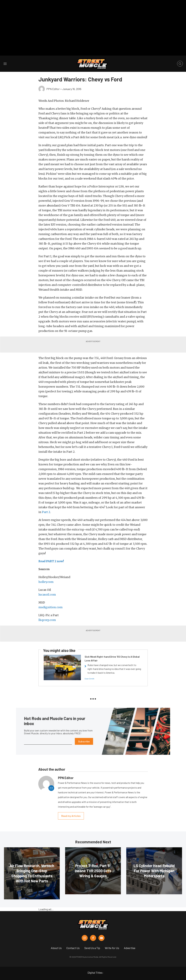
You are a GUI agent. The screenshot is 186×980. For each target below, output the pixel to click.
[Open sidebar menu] (5, 55)
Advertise (130, 939)
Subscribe (84, 732)
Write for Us (112, 939)
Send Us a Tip (92, 939)
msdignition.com (51, 598)
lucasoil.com (47, 586)
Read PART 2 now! (51, 552)
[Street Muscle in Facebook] (93, 929)
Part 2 (46, 503)
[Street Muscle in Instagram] (85, 929)
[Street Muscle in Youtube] (101, 929)
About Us (56, 939)
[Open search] (180, 55)
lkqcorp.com (47, 611)
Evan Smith (90, 670)
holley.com (46, 573)
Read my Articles (71, 807)
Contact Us (73, 939)
